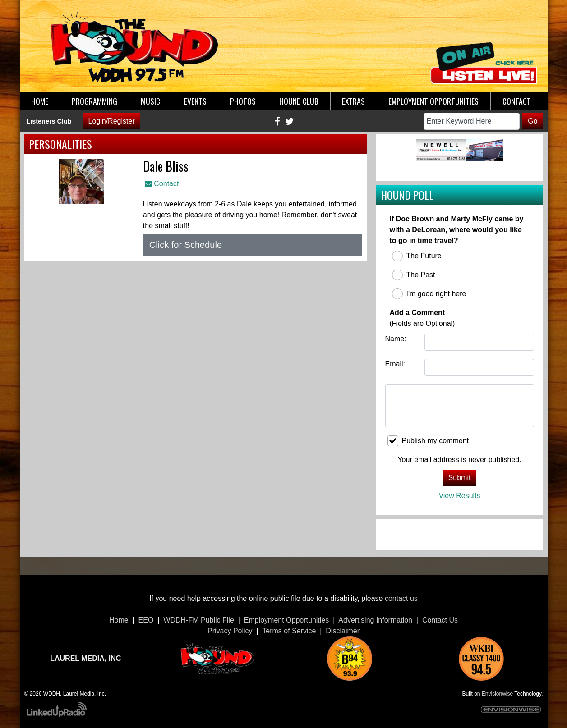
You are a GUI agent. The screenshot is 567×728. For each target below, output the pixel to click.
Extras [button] (353, 101)
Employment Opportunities (287, 620)
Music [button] (150, 101)
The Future (417, 256)
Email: (395, 364)
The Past (414, 275)
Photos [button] (243, 101)
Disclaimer (343, 631)
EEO (146, 620)
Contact (162, 184)
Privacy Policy (230, 631)
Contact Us (440, 620)
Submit (460, 478)
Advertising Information (375, 620)
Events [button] (195, 101)
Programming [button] (94, 101)
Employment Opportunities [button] (433, 101)
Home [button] (40, 101)
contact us (401, 598)
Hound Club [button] (299, 101)
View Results (459, 496)
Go (532, 121)
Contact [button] (517, 101)
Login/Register (111, 121)
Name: (396, 339)
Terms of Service (289, 631)
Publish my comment (428, 441)
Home (119, 620)
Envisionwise (497, 694)
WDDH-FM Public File (198, 620)
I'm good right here (429, 294)
